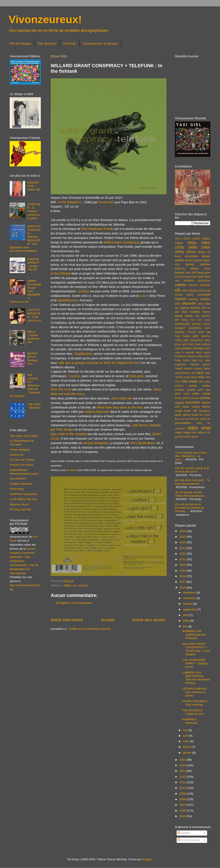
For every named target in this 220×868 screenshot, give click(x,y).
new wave (189, 381)
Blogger (147, 859)
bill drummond (183, 277)
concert (82, 585)
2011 (183, 782)
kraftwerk (180, 356)
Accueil (108, 620)
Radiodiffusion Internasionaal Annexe (24, 472)
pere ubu (204, 390)
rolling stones (201, 407)
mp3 (200, 373)
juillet (187, 621)
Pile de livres (47, 43)
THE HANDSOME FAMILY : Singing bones (195, 663)
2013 (183, 771)
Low (143, 296)
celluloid (193, 291)
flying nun (188, 320)
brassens (189, 281)
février (187, 747)
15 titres (83, 291)
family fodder (184, 316)
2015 (183, 760)
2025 (183, 537)
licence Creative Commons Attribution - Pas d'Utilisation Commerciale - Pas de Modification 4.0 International (24, 561)
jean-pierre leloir (200, 340)
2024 (183, 542)
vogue (187, 432)
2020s (201, 252)
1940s (179, 243)
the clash (205, 415)
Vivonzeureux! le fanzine (100, 43)
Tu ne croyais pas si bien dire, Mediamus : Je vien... (191, 456)
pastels (191, 390)
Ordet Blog (17, 489)
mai (186, 730)
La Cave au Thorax (22, 460)
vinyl (206, 428)
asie (177, 264)
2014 (183, 765)
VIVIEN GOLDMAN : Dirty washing (196, 703)
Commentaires (189, 840)
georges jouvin (201, 324)
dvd (204, 308)
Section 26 (17, 455)
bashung (180, 269)
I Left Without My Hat (23, 499)
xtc (209, 432)
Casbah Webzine (21, 484)
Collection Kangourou (24, 494)
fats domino (203, 316)
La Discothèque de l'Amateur (22, 442)
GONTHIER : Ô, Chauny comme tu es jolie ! (34, 211)
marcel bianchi (184, 369)
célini (184, 291)
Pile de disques (20, 43)
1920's (196, 239)
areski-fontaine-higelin (198, 260)
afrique (206, 256)
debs (178, 304)
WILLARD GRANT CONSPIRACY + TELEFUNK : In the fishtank (196, 649)
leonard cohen (195, 356)
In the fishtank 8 (70, 202)
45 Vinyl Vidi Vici (20, 509)
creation (205, 299)
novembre (190, 598)
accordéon (191, 256)
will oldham (199, 432)
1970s (180, 247)
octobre (188, 604)
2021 (183, 559)
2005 (183, 816)
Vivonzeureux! (45, 20)
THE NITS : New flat (34, 406)
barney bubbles (198, 264)
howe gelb (191, 336)
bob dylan (198, 277)
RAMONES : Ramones (190, 721)
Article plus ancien (149, 620)
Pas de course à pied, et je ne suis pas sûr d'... (192, 470)
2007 (183, 805)
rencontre (192, 402)
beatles (180, 272)
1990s (206, 247)
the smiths (201, 419)
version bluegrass (96, 443)
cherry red (204, 291)
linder (186, 360)
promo (205, 398)
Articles (184, 833)
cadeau (181, 285)
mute (207, 373)
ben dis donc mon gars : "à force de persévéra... (192, 482)
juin (186, 626)
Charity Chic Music (22, 465)
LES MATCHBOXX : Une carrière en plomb (195, 692)
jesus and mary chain (188, 344)
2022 (183, 554)
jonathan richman (192, 348)
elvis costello (191, 312)
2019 (183, 571)
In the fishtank (61, 273)
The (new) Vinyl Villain (24, 436)
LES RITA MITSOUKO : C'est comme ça (34, 315)
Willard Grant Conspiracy (121, 242)
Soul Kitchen (18, 479)
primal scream (191, 398)
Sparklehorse (67, 300)
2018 (183, 576)
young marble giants (187, 437)
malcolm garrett (200, 364)
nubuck (179, 386)
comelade (204, 295)
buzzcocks (204, 281)
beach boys (200, 268)
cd (75, 585)
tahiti (178, 415)
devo (201, 304)
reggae (179, 403)
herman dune (196, 332)
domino (196, 308)
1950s (192, 243)
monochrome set (185, 373)
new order (198, 377)
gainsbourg (182, 324)
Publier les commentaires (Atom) (90, 629)
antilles (179, 260)
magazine (181, 364)
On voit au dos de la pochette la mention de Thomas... (190, 508)
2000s (68, 585)
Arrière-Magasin (20, 450)
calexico (193, 285)
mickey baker (202, 369)
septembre (190, 609)
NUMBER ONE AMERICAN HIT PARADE (194, 635)
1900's (178, 239)
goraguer (180, 328)
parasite (180, 390)
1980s (192, 247)
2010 (183, 788)
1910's (187, 239)
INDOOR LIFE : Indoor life (34, 186)
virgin (178, 432)
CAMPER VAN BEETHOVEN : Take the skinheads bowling (196, 678)
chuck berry (184, 295)
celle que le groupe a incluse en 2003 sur (99, 363)
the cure (180, 419)
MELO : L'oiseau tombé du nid (33, 337)
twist (199, 423)
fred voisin (204, 320)
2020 (183, 565)
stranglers (205, 411)
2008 (183, 799)
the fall (190, 419)
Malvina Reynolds (97, 412)
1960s (206, 243)
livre (194, 360)
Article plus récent (67, 620)
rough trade (183, 411)
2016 (183, 588)
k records (188, 352)
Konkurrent (106, 202)
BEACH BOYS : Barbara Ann (32, 359)
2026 (183, 531)
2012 (183, 777)
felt (177, 320)
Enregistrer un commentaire (74, 603)
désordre (189, 303)
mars (186, 741)
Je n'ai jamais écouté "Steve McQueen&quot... (191, 494)
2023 (183, 548)
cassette (205, 285)
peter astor (182, 394)
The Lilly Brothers (142, 443)
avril (186, 736)
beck (188, 273)
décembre (190, 593)
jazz (186, 340)
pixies (178, 398)
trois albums (72, 470)
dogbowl (184, 308)
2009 (183, 794)
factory (206, 312)
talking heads (190, 415)
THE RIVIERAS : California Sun (193, 712)
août (186, 615)
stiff (195, 411)
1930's (206, 239)
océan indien (200, 386)
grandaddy (195, 328)
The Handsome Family (97, 229)
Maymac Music (19, 504)
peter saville (201, 394)
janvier (188, 753)
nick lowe (205, 382)
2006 (183, 811)
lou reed (205, 360)
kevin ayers (203, 352)
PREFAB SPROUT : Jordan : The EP (33, 264)
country (193, 299)
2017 (183, 582)
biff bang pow (201, 272)
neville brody (182, 377)
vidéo (193, 428)
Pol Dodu (70, 43)
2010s (191, 252)
